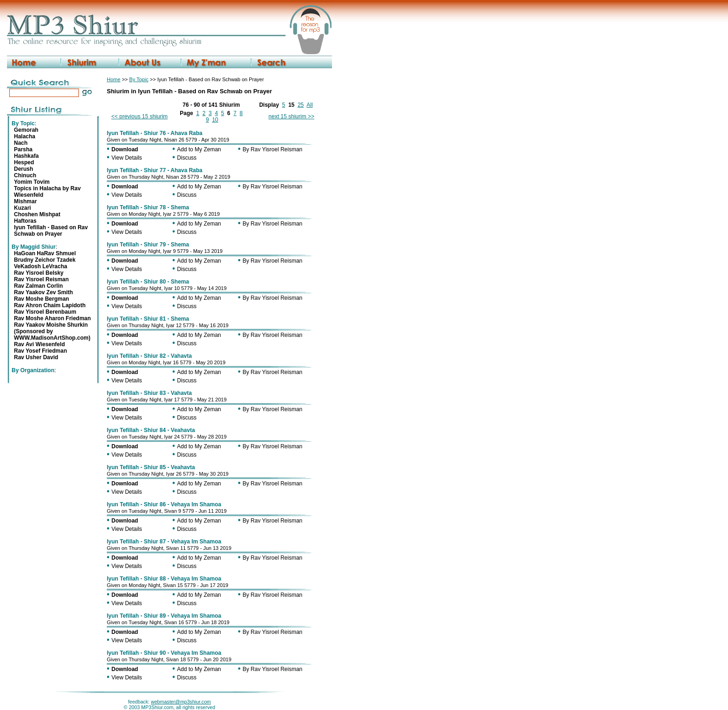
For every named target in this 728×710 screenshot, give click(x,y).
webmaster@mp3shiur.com (181, 702)
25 (301, 105)
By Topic (139, 79)
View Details (127, 158)
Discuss (187, 158)
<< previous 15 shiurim (140, 116)
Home (114, 79)
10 (215, 120)
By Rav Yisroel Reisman (273, 149)
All (309, 105)
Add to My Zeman (199, 149)
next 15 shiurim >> (291, 116)
